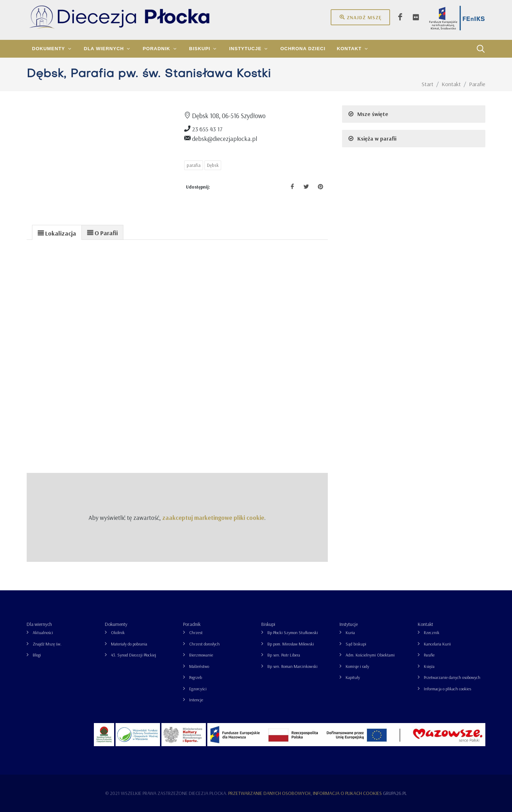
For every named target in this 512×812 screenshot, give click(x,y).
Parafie (429, 655)
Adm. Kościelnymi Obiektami (370, 655)
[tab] (57, 232)
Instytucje (349, 624)
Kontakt (425, 624)
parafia (194, 165)
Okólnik (118, 632)
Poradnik (192, 624)
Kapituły (353, 677)
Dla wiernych (39, 624)
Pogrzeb (196, 677)
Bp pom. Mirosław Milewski (291, 644)
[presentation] (57, 233)
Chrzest (196, 632)
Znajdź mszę (360, 17)
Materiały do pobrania (129, 644)
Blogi (37, 655)
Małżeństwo (199, 666)
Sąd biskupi (356, 644)
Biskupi (268, 624)
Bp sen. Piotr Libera (284, 655)
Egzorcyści (198, 689)
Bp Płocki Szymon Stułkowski (293, 632)
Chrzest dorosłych (204, 644)
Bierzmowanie (201, 655)
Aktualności (43, 632)
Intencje (196, 700)
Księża (429, 666)
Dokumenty (116, 624)
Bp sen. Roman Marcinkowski (292, 666)
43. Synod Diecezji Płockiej (134, 655)
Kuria (350, 632)
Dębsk (213, 165)
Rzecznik (432, 632)
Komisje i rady (357, 666)
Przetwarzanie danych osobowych (452, 677)
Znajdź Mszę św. (47, 644)
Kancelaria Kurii (437, 644)
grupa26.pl (395, 793)
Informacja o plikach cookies (447, 689)
